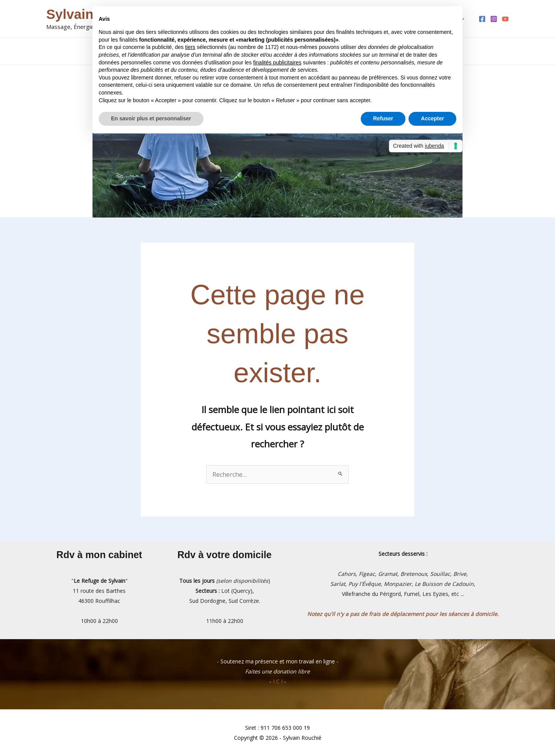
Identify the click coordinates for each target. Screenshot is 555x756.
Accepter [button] (432, 118)
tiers (190, 47)
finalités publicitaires (277, 62)
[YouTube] (505, 19)
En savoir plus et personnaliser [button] (151, 118)
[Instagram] (494, 19)
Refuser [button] (383, 118)
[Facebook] (482, 19)
